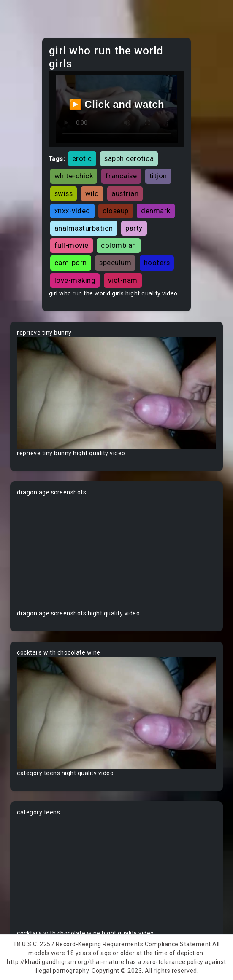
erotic (82, 158)
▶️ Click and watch (117, 104)
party (134, 228)
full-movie (72, 245)
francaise (121, 176)
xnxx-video (72, 211)
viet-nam (123, 280)
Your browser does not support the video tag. (116, 393)
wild (92, 193)
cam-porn (71, 263)
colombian (119, 245)
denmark (156, 211)
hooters (157, 263)
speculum (115, 263)
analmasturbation (84, 228)
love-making (75, 280)
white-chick (74, 176)
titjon (158, 176)
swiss (64, 193)
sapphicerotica (129, 158)
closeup (116, 211)
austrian (125, 193)
